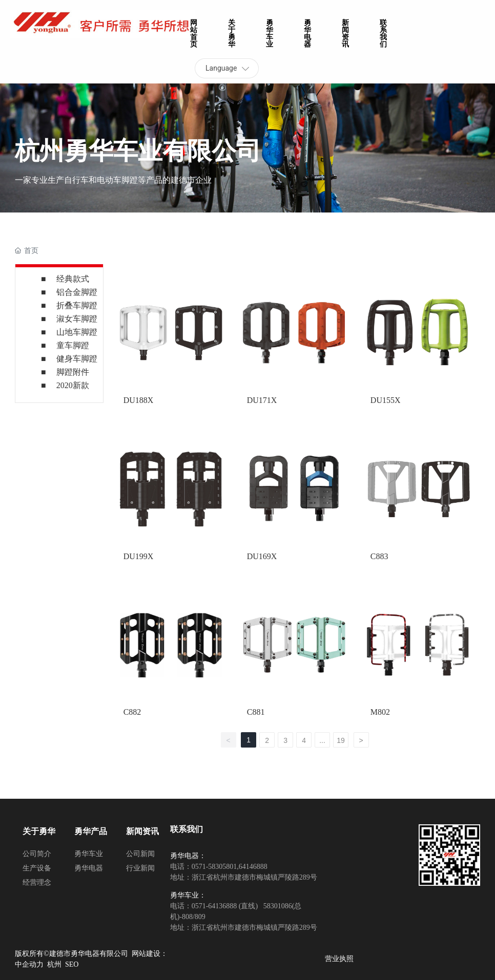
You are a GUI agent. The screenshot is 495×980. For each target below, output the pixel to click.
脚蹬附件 (73, 372)
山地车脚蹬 (77, 332)
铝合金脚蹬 (77, 292)
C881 (256, 712)
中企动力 (29, 964)
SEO (72, 964)
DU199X (139, 556)
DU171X (262, 400)
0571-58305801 (214, 867)
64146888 (253, 867)
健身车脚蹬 (77, 359)
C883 (379, 556)
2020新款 (73, 385)
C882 (132, 712)
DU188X (139, 400)
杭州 (54, 964)
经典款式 (73, 279)
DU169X (262, 556)
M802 (380, 712)
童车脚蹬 (73, 345)
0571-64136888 (214, 906)
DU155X (386, 400)
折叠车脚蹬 (77, 305)
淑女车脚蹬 (77, 319)
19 (341, 740)
